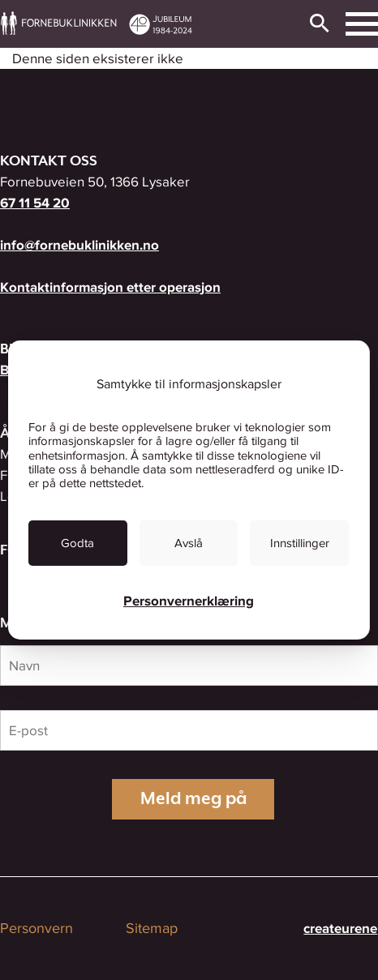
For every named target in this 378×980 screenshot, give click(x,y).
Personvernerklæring (189, 600)
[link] (78, 543)
